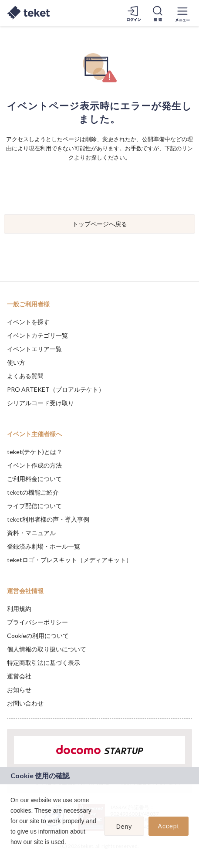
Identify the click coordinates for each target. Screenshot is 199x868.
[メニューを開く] (182, 13)
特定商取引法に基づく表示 (44, 663)
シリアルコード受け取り (40, 403)
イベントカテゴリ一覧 (37, 335)
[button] (12, 853)
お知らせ (19, 690)
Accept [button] (169, 826)
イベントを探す (28, 322)
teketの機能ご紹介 (33, 492)
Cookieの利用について (38, 636)
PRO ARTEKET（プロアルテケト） (56, 389)
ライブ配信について (34, 506)
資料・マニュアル (31, 533)
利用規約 (19, 609)
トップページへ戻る (100, 224)
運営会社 (19, 676)
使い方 (16, 362)
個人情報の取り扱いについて (47, 649)
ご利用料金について (34, 479)
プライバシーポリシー (37, 622)
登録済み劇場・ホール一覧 (44, 546)
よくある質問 (25, 376)
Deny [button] (124, 827)
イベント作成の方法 (34, 465)
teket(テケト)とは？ (35, 452)
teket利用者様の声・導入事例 (48, 519)
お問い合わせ (25, 703)
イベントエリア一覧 (34, 349)
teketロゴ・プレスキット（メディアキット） (69, 560)
